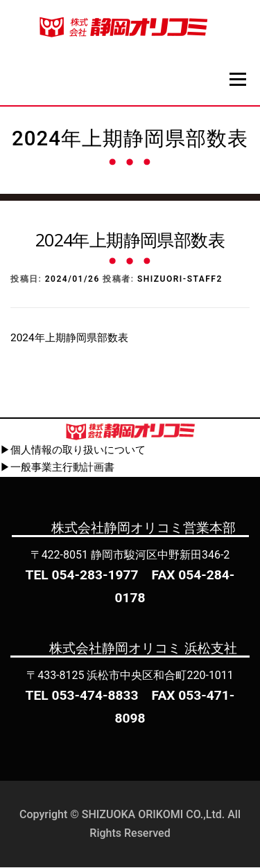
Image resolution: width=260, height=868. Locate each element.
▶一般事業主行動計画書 (57, 469)
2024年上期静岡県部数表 (69, 338)
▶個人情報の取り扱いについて (73, 451)
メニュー (237, 79)
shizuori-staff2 (180, 280)
